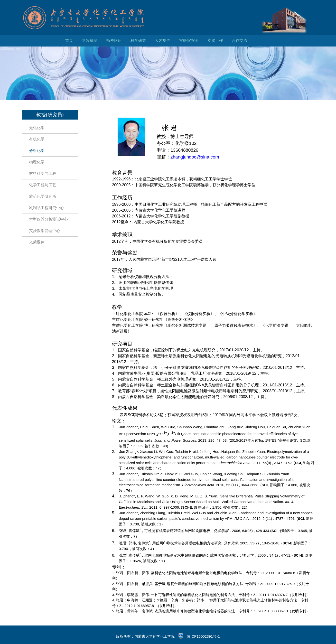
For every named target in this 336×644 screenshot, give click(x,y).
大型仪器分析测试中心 (48, 219)
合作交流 (240, 41)
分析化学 (37, 151)
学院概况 (90, 41)
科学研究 (138, 41)
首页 (69, 41)
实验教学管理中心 (45, 231)
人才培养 (163, 41)
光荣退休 (37, 242)
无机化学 (37, 128)
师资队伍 (114, 41)
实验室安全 (189, 41)
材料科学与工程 (43, 173)
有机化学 (37, 139)
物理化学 (37, 162)
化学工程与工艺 (43, 185)
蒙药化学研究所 (43, 196)
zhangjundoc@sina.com (195, 157)
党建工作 (215, 41)
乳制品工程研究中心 (47, 208)
